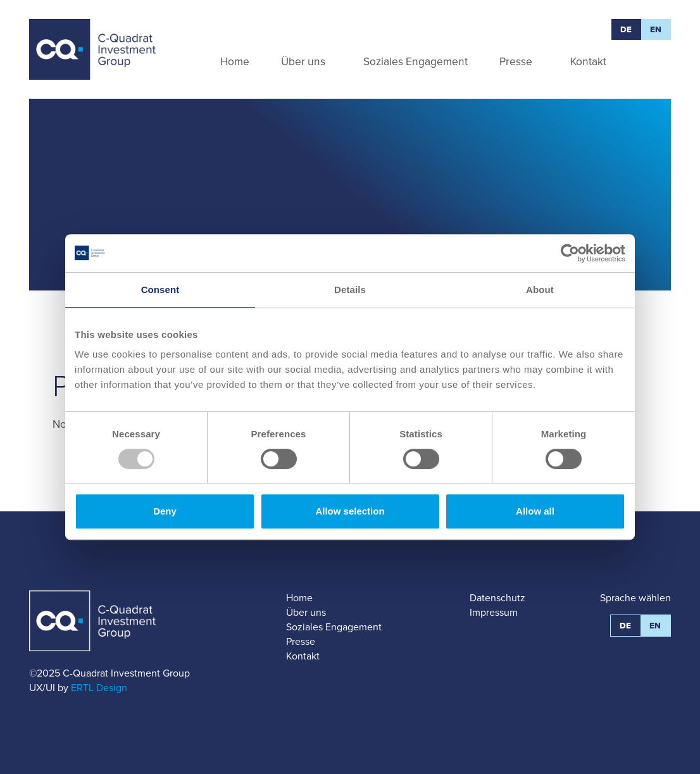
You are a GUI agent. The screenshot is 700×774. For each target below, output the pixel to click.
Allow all (535, 511)
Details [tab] (350, 290)
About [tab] (540, 290)
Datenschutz (497, 598)
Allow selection (350, 511)
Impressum (494, 612)
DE (626, 29)
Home (299, 598)
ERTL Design (99, 688)
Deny (165, 511)
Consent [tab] (160, 290)
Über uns (306, 612)
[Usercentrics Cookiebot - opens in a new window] (570, 253)
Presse (301, 641)
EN (656, 29)
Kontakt (303, 656)
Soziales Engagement (334, 627)
